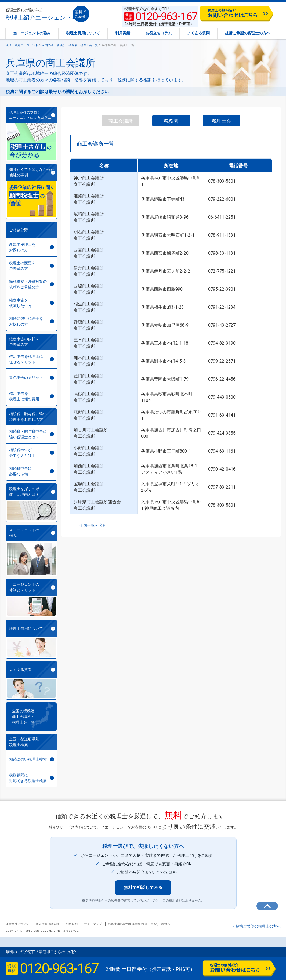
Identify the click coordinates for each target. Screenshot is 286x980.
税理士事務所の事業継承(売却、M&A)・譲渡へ (139, 924)
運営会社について (17, 924)
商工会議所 (121, 121)
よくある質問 (198, 33)
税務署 (171, 121)
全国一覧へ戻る (88, 525)
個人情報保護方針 (48, 924)
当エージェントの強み (32, 33)
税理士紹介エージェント (39, 14)
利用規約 (72, 924)
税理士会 (222, 121)
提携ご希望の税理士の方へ (248, 33)
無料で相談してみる (143, 887)
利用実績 (123, 33)
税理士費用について (83, 33)
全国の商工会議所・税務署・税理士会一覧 (70, 45)
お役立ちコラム (159, 33)
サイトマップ (93, 924)
